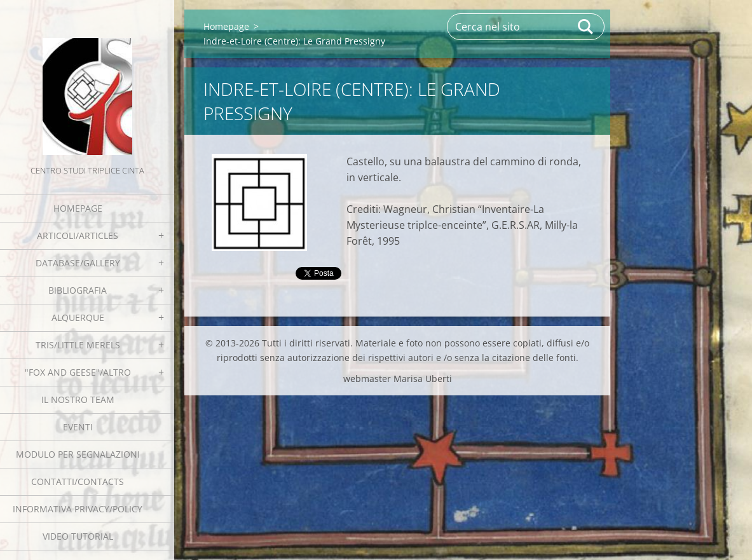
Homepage (78, 208)
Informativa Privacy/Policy (78, 509)
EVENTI (78, 427)
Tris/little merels (78, 345)
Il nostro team (78, 400)
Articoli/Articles (78, 236)
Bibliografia (78, 290)
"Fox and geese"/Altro (78, 372)
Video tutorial (78, 536)
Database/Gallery (78, 263)
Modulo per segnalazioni (78, 454)
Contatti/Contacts (78, 481)
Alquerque (78, 318)
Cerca (586, 27)
